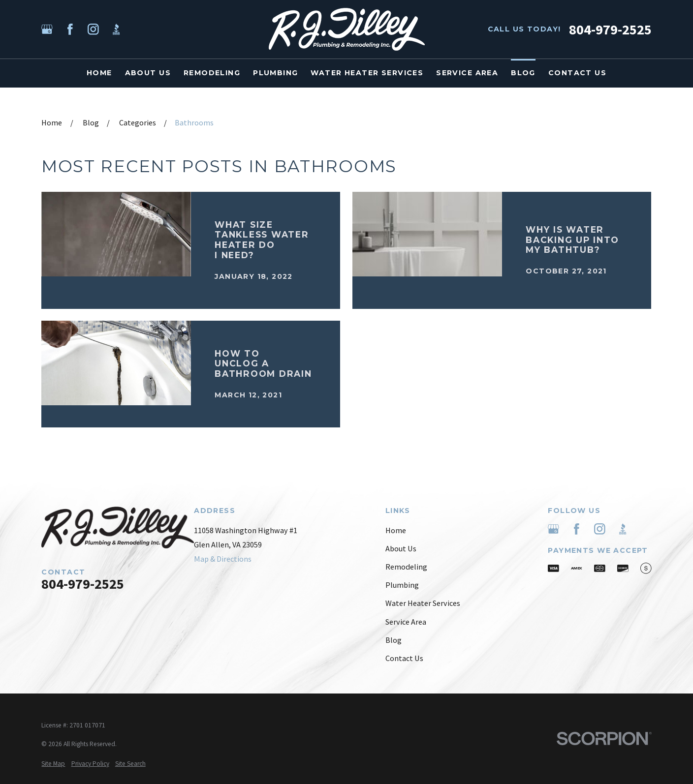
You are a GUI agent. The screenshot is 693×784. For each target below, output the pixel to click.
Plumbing (402, 585)
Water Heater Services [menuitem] (367, 73)
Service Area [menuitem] (467, 73)
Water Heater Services (423, 603)
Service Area (406, 622)
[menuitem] (53, 764)
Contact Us (404, 658)
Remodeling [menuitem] (212, 73)
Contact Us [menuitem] (577, 73)
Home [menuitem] (99, 73)
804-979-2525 (610, 30)
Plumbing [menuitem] (275, 73)
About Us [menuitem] (148, 73)
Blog (394, 640)
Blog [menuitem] (523, 73)
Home (396, 530)
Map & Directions (223, 559)
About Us (401, 548)
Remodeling (406, 567)
